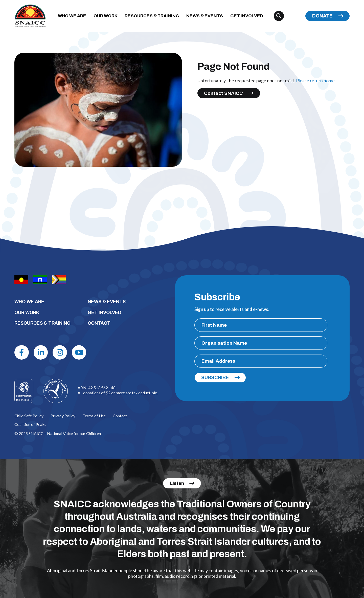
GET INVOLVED (247, 16)
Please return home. (316, 80)
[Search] (279, 16)
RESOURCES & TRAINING (152, 16)
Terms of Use (94, 416)
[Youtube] (79, 352)
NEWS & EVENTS (205, 16)
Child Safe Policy (29, 416)
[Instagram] (60, 352)
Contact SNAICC (223, 93)
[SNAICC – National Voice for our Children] (30, 16)
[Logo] (56, 391)
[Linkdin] (41, 352)
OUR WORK (106, 16)
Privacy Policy (63, 416)
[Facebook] (22, 352)
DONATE (322, 16)
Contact (120, 416)
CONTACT (99, 323)
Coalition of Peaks (30, 424)
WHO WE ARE (72, 16)
